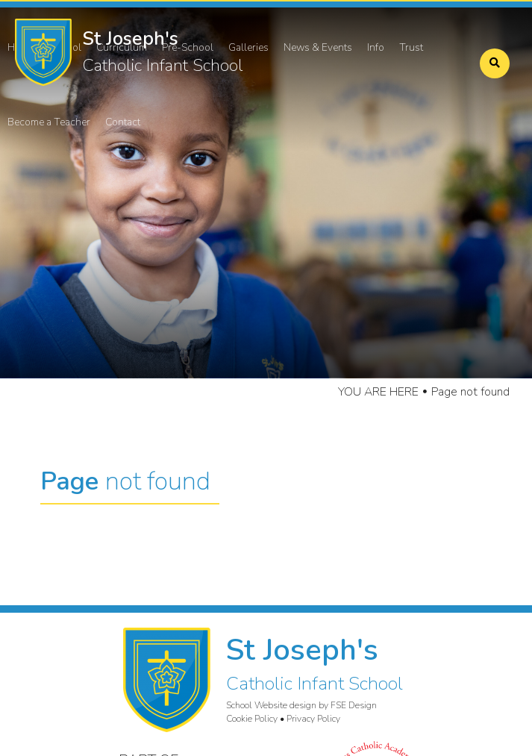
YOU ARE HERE (378, 392)
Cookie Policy (252, 719)
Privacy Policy (313, 719)
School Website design (271, 705)
